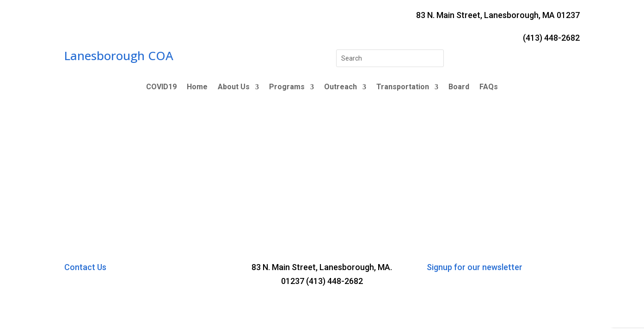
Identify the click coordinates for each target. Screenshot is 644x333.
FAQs (489, 87)
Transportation (403, 87)
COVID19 (161, 87)
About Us (234, 87)
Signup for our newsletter (475, 267)
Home (197, 87)
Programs (287, 87)
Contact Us (85, 267)
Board (459, 87)
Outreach (340, 87)
